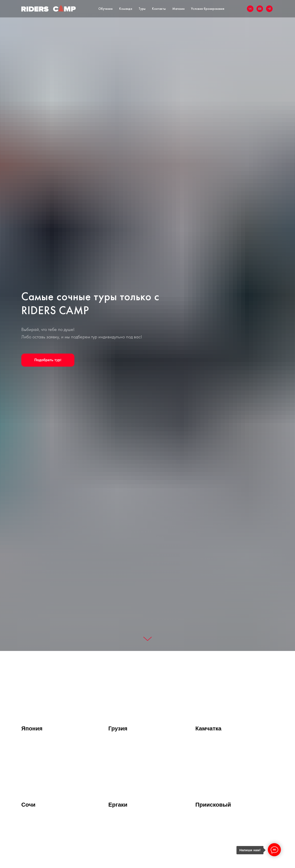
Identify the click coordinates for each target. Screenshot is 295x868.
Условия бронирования (208, 9)
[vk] (250, 9)
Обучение (106, 9)
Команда (126, 9)
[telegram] (269, 9)
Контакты (159, 9)
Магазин (178, 9)
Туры (142, 9)
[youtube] (260, 9)
